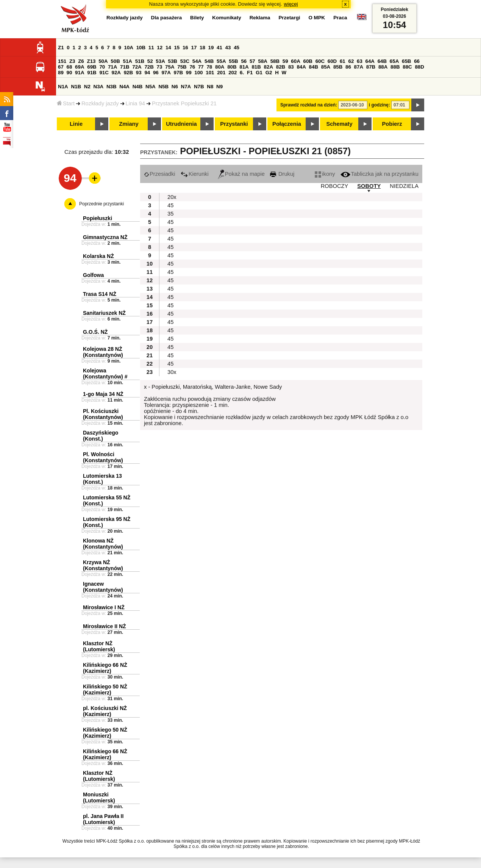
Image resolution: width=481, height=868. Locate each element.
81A (244, 67)
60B (308, 61)
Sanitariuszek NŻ (104, 313)
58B (275, 61)
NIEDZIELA (404, 186)
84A (301, 67)
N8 (210, 87)
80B (232, 67)
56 (244, 61)
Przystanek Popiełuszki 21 (184, 103)
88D (419, 67)
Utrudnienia (181, 124)
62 (351, 61)
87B (371, 67)
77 (201, 67)
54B (209, 61)
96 (156, 73)
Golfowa (93, 275)
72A (137, 67)
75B (182, 67)
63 (360, 61)
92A (116, 73)
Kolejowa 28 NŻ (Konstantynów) (103, 352)
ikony (325, 174)
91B (92, 73)
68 (69, 67)
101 (210, 73)
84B (314, 67)
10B (141, 48)
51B (140, 61)
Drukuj (282, 174)
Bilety (197, 18)
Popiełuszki (98, 218)
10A (129, 48)
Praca (340, 18)
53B (172, 61)
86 (348, 67)
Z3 (72, 61)
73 (160, 67)
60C (320, 61)
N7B (199, 87)
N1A (63, 87)
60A (295, 61)
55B (233, 61)
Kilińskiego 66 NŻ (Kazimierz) (105, 668)
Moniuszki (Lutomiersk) (99, 798)
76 (192, 67)
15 (177, 48)
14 (168, 48)
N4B (138, 87)
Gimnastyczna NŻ (105, 237)
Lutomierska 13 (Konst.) (102, 479)
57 (252, 61)
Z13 (91, 61)
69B (92, 67)
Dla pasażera (167, 18)
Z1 (61, 48)
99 (189, 73)
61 (343, 61)
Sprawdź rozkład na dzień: (309, 105)
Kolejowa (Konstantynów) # (105, 374)
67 (61, 67)
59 (285, 61)
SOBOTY (369, 186)
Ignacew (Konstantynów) (103, 587)
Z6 (81, 61)
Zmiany (129, 124)
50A (103, 61)
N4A (124, 87)
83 (291, 67)
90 (69, 73)
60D (332, 61)
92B (128, 73)
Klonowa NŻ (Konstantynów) (103, 544)
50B (115, 61)
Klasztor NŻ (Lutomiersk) (99, 646)
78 (209, 67)
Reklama (260, 18)
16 (185, 48)
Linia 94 (135, 103)
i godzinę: (379, 105)
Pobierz (392, 124)
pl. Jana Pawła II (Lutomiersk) (103, 819)
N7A (186, 87)
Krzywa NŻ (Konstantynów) (103, 565)
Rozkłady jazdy (100, 103)
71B (125, 67)
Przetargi (289, 18)
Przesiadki (160, 174)
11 (151, 48)
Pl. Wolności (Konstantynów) (103, 457)
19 (211, 48)
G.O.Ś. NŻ (95, 332)
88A (383, 67)
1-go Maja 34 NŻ (103, 394)
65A (394, 61)
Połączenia (287, 124)
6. (242, 73)
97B (178, 73)
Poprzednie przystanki (102, 204)
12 (160, 48)
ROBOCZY (334, 186)
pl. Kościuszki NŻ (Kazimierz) (105, 711)
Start (66, 103)
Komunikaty (226, 18)
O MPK (317, 18)
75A (170, 67)
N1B (76, 87)
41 (219, 48)
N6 (175, 87)
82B (281, 67)
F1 (250, 73)
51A (127, 61)
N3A (99, 87)
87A (359, 67)
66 (417, 61)
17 (194, 48)
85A (326, 67)
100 (198, 73)
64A (370, 61)
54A (197, 61)
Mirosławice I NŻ (104, 607)
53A (160, 61)
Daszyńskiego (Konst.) (101, 436)
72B (149, 67)
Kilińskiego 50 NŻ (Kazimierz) (105, 690)
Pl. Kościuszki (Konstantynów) (103, 414)
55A (221, 61)
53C (185, 61)
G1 (259, 73)
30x (172, 372)
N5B (163, 87)
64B (382, 61)
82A (269, 67)
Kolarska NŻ (98, 256)
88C (407, 67)
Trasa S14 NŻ (100, 294)
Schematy (339, 124)
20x (172, 197)
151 (62, 61)
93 (139, 73)
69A (80, 67)
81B (256, 67)
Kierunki (195, 174)
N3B (112, 87)
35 (170, 214)
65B (406, 61)
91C (104, 73)
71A (112, 67)
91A (80, 73)
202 (233, 73)
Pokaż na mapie (241, 174)
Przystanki (234, 124)
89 (61, 73)
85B (338, 67)
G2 (269, 73)
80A (220, 67)
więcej (291, 4)
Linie (76, 124)
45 (237, 48)
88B (395, 67)
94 (147, 73)
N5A (151, 87)
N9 (219, 87)
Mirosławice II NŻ (105, 626)
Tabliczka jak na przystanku (379, 174)
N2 (87, 87)
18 (202, 48)
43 (228, 48)
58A (262, 61)
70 (102, 67)
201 (221, 73)
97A (166, 73)
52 (150, 61)
